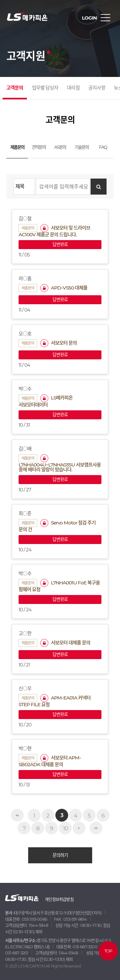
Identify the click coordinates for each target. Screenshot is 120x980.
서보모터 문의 (59, 343)
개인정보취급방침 (59, 899)
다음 (79, 828)
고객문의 (15, 88)
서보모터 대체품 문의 (65, 643)
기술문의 (82, 147)
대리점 (73, 88)
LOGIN (89, 18)
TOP (108, 951)
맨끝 (96, 828)
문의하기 (60, 855)
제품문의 (17, 147)
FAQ (103, 147)
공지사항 (97, 88)
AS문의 (60, 147)
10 (65, 828)
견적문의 (39, 147)
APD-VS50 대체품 (64, 288)
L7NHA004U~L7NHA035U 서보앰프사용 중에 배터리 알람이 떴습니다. (60, 464)
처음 (17, 815)
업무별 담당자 (45, 88)
